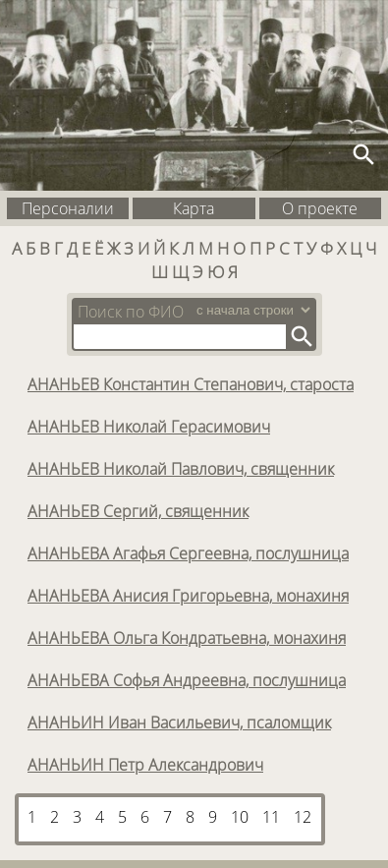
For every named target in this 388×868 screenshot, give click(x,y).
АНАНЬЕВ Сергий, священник (138, 511)
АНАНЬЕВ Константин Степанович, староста (191, 384)
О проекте (320, 208)
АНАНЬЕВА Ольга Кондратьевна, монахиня (187, 638)
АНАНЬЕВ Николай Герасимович (149, 427)
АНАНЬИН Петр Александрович (145, 765)
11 (271, 817)
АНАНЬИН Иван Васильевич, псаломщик (179, 723)
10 (240, 817)
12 (303, 817)
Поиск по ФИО (131, 312)
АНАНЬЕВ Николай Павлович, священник (181, 469)
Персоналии (68, 208)
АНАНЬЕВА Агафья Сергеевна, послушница (188, 553)
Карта (194, 208)
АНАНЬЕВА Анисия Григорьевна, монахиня (188, 596)
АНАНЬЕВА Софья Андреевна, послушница (187, 680)
